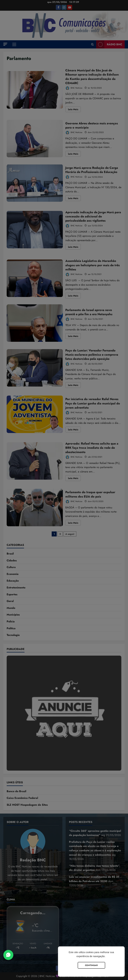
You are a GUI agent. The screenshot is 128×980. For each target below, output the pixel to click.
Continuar (91, 965)
